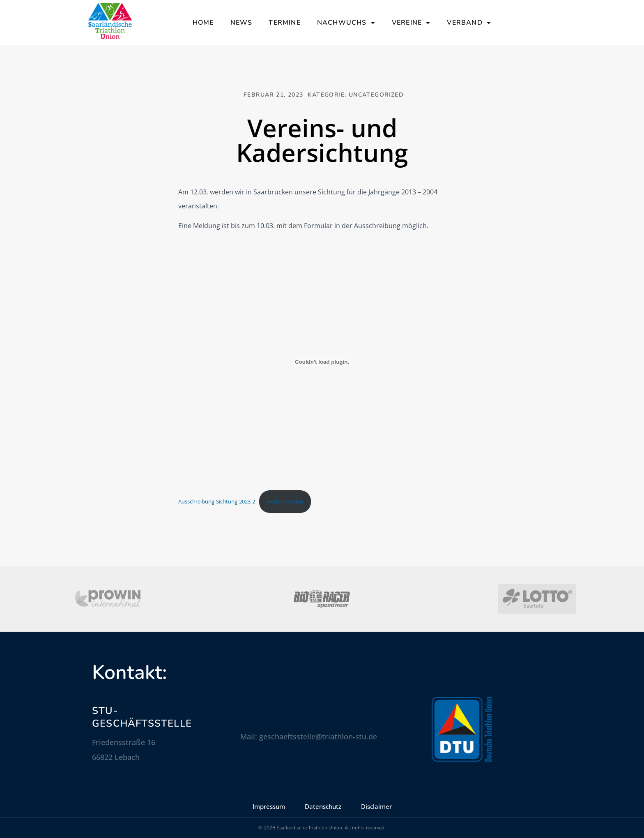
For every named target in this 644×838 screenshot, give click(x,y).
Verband (469, 23)
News (241, 23)
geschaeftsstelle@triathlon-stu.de (318, 736)
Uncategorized (376, 95)
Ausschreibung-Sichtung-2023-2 (217, 501)
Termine (284, 23)
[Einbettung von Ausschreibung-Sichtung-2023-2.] (322, 362)
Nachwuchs (346, 23)
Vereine (411, 23)
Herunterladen (285, 501)
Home (203, 23)
